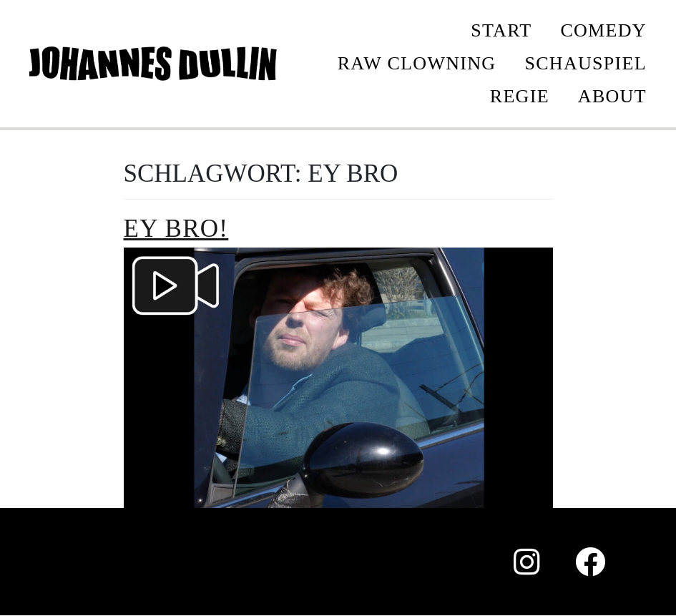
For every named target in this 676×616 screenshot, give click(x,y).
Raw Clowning (417, 63)
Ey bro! (176, 229)
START (501, 30)
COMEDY (603, 30)
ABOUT (612, 96)
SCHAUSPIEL (585, 63)
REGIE (520, 96)
